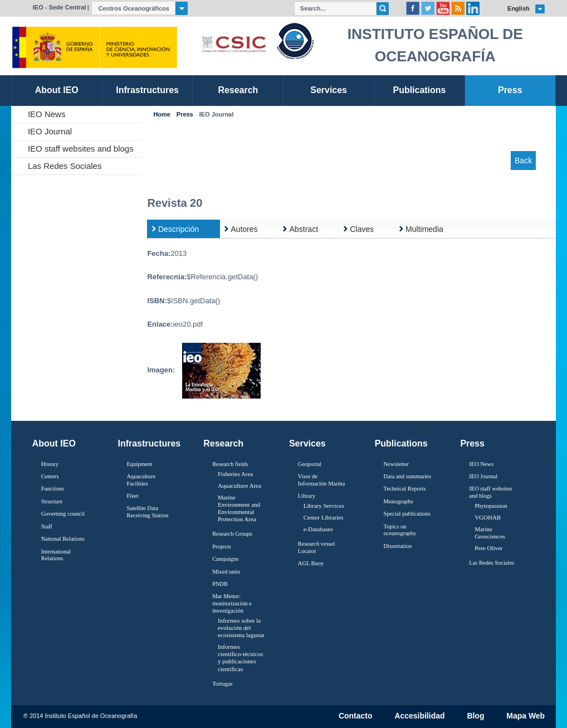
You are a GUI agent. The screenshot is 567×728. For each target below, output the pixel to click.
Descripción (179, 229)
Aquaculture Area (239, 486)
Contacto (356, 716)
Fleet (132, 496)
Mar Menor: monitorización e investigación (232, 603)
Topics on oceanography (400, 530)
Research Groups (232, 534)
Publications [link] (419, 90)
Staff (47, 526)
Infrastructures (150, 443)
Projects (222, 547)
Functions (53, 489)
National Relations (63, 539)
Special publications (407, 514)
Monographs (399, 501)
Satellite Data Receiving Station (147, 512)
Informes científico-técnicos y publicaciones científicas (240, 658)
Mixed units (226, 572)
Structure (52, 501)
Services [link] (329, 90)
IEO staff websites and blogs (81, 149)
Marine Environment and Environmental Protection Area (239, 508)
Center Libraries (324, 517)
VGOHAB (488, 517)
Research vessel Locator (317, 547)
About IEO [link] (57, 90)
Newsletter (396, 464)
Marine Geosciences (490, 533)
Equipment (139, 464)
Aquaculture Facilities (141, 480)
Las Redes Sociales (65, 166)
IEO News (47, 114)
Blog (475, 716)
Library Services (324, 506)
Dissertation (398, 546)
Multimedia (424, 229)
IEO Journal (50, 131)
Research (223, 443)
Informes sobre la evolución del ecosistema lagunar (241, 628)
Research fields (230, 464)
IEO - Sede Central (60, 7)
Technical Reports (405, 489)
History (50, 464)
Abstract (304, 229)
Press (185, 115)
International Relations (56, 555)
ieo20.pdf (188, 324)
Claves (362, 229)
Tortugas (222, 684)
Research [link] (238, 90)
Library (307, 496)
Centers (50, 476)
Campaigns (225, 559)
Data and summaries (407, 476)
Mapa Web (526, 716)
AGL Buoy (311, 563)
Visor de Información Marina (322, 480)
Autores (244, 229)
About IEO (54, 443)
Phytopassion (491, 506)
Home (162, 115)
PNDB (220, 584)
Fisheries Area (235, 474)
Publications (401, 443)
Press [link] (510, 90)
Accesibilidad (419, 716)
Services (307, 443)
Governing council (63, 514)
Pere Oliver (488, 548)
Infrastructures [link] (147, 90)
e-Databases (318, 529)
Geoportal (310, 464)
